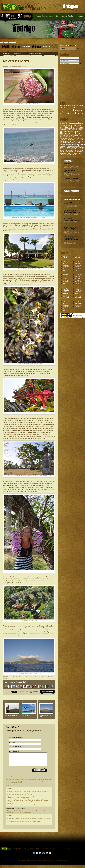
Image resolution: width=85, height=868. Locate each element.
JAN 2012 (78, 284)
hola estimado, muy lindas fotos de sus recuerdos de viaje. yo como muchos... (71, 215)
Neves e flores (13, 42)
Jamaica (62, 144)
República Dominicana (74, 148)
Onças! (66, 204)
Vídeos (43, 851)
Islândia (77, 143)
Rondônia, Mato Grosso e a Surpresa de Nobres (72, 229)
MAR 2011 (78, 294)
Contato (77, 851)
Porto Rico (63, 148)
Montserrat (81, 144)
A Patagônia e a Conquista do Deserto (71, 239)
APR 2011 (78, 292)
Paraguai (75, 146)
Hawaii (65, 140)
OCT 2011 (66, 292)
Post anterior (8, 702)
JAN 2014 (78, 257)
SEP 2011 (66, 294)
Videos (57, 16)
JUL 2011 (66, 297)
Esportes (64, 16)
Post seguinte (25, 702)
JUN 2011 (78, 288)
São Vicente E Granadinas (72, 151)
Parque (78, 110)
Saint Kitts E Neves (73, 149)
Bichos (69, 106)
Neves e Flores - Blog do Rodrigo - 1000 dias (20, 7)
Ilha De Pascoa (79, 140)
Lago (79, 108)
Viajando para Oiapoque (72, 220)
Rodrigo (6, 42)
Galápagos (69, 136)
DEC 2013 (66, 262)
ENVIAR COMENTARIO (47, 692)
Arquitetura (63, 106)
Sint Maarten (78, 152)
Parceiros (79, 16)
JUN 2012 (78, 275)
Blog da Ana (42, 702)
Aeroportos (25, 715)
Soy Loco (71, 16)
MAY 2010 (78, 303)
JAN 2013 (78, 270)
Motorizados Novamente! (72, 212)
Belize (68, 125)
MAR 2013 (78, 267)
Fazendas (67, 164)
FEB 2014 (66, 257)
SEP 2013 (66, 267)
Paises (38, 16)
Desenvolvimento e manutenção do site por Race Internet (56, 863)
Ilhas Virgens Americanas (76, 141)
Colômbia (63, 130)
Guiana (69, 138)
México (75, 144)
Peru (80, 146)
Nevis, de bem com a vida (46, 716)
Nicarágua (63, 146)
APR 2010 (78, 305)
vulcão (82, 114)
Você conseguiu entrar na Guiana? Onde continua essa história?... (71, 223)
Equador (76, 131)
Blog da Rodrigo (32, 851)
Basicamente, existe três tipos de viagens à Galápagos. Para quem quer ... (72, 174)
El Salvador (70, 131)
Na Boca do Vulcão (11, 715)
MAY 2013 (78, 263)
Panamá (69, 146)
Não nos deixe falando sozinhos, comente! (29, 692)
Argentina (70, 124)
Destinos (45, 16)
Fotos (51, 16)
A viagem (70, 8)
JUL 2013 (66, 270)
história (74, 108)
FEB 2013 (78, 269)
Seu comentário (14, 751)
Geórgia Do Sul (78, 136)
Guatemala (63, 138)
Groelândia (69, 137)
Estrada (67, 108)
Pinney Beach (42, 677)
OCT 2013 (66, 265)
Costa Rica (70, 130)
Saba (83, 148)
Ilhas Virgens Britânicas (67, 143)
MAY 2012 (78, 277)
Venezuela (73, 155)
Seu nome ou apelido (16, 738)
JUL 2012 (66, 284)
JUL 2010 (66, 310)
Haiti (61, 140)
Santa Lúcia (77, 150)
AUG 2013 (66, 269)
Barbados (63, 125)
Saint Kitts (48, 677)
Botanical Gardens (30, 677)
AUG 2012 (66, 282)
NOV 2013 (66, 263)
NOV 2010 (66, 303)
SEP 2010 (66, 307)
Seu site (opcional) (15, 747)
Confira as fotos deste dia (36, 54)
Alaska (62, 122)
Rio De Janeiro (21, 46)
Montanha (69, 111)
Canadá (76, 128)
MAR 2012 (78, 280)
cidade (62, 108)
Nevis (37, 677)
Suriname (63, 153)
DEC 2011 (66, 288)
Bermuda (73, 125)
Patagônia (63, 114)
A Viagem (63, 851)
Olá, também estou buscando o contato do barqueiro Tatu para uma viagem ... (72, 206)
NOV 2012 (66, 277)
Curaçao (81, 130)
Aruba (76, 124)
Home (2, 42)
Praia (69, 114)
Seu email (12, 742)
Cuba (76, 130)
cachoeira (75, 106)
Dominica (63, 131)
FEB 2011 (78, 295)
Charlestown (22, 66)
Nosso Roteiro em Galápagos (70, 171)
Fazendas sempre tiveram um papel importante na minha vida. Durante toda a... (72, 166)
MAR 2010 (78, 307)
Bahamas (81, 124)
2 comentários (17, 54)
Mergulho (63, 111)
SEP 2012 (66, 280)
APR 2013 (78, 265)
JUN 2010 (78, 302)
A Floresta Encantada (71, 179)
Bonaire (62, 128)
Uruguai (67, 155)
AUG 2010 (66, 309)
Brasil (69, 127)
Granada (63, 137)
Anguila (67, 122)
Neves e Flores (16, 61)
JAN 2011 (78, 297)
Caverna (81, 106)
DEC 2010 (66, 302)
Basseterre (16, 66)
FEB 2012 (78, 282)
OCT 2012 (66, 278)
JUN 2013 (78, 262)
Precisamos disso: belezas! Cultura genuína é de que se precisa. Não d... (71, 233)
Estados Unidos (70, 133)
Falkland (62, 136)
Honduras (71, 140)
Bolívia (79, 125)
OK (78, 48)
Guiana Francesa (77, 138)
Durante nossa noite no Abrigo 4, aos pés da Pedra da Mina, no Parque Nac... (72, 181)
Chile (81, 128)
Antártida (72, 122)
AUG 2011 (66, 295)
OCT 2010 (66, 305)
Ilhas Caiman (64, 141)
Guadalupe (76, 137)
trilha (76, 113)
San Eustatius (68, 150)
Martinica (68, 144)
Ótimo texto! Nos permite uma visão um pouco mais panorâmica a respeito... (72, 242)
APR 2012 (78, 278)
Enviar (39, 773)
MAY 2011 (78, 290)
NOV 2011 (66, 290)
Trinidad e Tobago (72, 153)
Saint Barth (63, 149)
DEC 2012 (66, 275)
